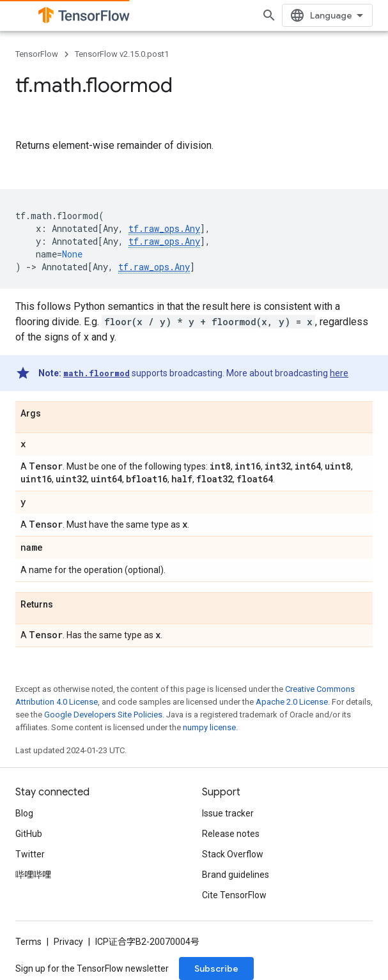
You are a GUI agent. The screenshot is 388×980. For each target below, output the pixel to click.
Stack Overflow (233, 854)
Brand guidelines (236, 875)
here (339, 373)
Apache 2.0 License (292, 702)
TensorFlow (37, 54)
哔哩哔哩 (33, 875)
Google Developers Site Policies (103, 715)
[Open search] (269, 15)
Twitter (30, 854)
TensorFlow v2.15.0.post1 (122, 54)
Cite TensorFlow (234, 895)
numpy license (209, 727)
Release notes (231, 834)
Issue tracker (228, 813)
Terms (28, 942)
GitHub (29, 834)
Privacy (68, 942)
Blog (24, 813)
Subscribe (216, 969)
